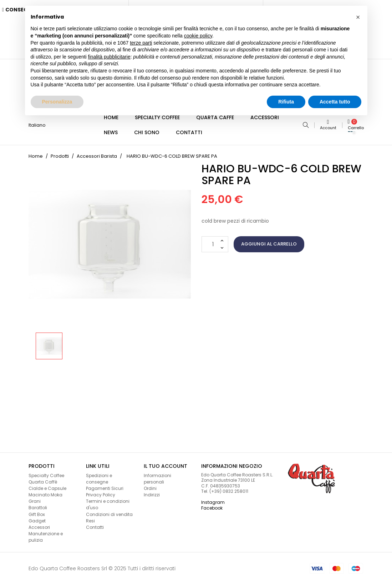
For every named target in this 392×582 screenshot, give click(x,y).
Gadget (37, 518)
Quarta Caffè (43, 479)
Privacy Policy (101, 492)
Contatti (95, 524)
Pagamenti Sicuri (105, 485)
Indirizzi (152, 492)
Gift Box (37, 512)
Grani (35, 498)
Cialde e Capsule (47, 485)
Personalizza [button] (57, 102)
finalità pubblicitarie (109, 57)
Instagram (213, 499)
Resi (90, 518)
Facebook (212, 505)
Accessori (39, 524)
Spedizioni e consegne (99, 476)
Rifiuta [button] (286, 102)
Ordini (150, 485)
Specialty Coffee (46, 473)
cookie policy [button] (198, 36)
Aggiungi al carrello (269, 241)
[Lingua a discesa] (40, 124)
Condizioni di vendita (109, 512)
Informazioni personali (157, 476)
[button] (358, 17)
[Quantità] (215, 241)
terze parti (141, 43)
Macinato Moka (45, 492)
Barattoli (38, 505)
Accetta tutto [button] (335, 102)
